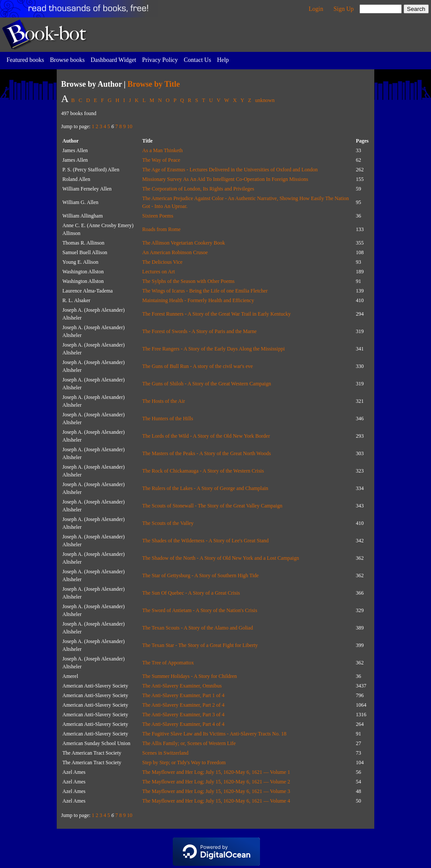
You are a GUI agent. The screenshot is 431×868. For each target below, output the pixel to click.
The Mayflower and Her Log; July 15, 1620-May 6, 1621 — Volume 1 (216, 772)
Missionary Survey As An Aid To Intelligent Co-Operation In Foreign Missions (225, 179)
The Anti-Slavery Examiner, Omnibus (182, 686)
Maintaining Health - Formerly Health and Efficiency (198, 300)
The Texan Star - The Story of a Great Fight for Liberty (200, 645)
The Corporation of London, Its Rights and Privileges (198, 189)
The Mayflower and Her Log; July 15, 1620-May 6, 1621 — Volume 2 (216, 782)
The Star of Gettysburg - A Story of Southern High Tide (200, 575)
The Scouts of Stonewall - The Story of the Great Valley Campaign (212, 506)
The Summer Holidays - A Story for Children (190, 676)
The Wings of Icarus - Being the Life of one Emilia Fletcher (205, 291)
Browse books (67, 60)
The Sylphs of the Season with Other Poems (188, 281)
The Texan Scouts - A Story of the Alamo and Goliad (198, 628)
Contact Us (197, 60)
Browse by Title (154, 84)
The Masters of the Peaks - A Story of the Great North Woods (207, 453)
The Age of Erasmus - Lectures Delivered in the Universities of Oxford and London (230, 170)
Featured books (25, 60)
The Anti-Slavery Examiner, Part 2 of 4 (183, 705)
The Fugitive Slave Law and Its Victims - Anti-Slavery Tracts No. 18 (214, 734)
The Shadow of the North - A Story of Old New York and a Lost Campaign (221, 558)
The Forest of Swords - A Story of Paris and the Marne (199, 331)
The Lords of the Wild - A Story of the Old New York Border (206, 436)
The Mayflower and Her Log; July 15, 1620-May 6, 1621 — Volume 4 (216, 801)
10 (130, 126)
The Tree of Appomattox (168, 663)
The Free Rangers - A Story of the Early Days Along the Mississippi (214, 349)
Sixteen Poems (158, 216)
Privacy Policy (160, 60)
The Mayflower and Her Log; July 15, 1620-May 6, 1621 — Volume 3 (216, 791)
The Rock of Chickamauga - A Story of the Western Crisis (203, 471)
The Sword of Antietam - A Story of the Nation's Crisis (200, 610)
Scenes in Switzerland (165, 753)
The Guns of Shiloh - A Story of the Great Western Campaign (207, 384)
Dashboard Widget (114, 60)
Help (223, 60)
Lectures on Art (159, 272)
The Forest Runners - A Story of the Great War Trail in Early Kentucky (216, 314)
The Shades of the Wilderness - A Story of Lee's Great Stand (205, 541)
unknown (265, 100)
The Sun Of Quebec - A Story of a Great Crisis (191, 593)
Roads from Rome (161, 229)
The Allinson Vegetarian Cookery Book (184, 243)
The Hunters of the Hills (168, 419)
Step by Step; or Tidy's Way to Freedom (184, 762)
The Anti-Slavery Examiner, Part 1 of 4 (183, 695)
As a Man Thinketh (162, 150)
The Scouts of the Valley (168, 523)
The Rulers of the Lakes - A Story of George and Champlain (205, 488)
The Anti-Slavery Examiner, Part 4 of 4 (183, 724)
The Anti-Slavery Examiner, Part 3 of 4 (183, 715)
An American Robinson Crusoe (175, 252)
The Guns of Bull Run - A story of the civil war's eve (197, 366)
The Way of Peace (161, 160)
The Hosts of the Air (164, 401)
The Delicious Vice (162, 262)
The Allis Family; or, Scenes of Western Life (189, 743)
